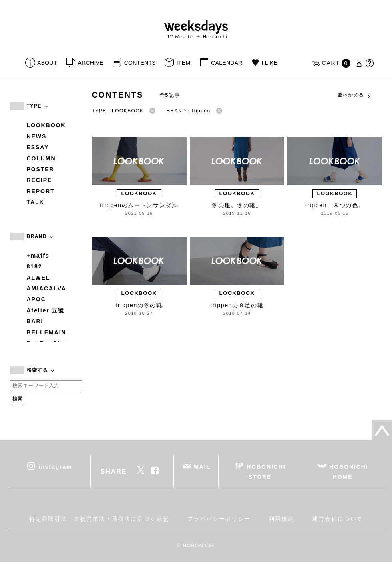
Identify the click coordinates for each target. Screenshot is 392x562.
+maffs (38, 256)
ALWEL (39, 278)
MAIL (202, 466)
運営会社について (337, 519)
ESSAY (38, 147)
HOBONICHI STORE (266, 471)
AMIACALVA (47, 288)
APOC (36, 299)
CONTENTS (140, 63)
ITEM (184, 63)
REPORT (41, 191)
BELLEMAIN (47, 332)
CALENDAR (227, 63)
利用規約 (281, 519)
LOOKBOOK (46, 125)
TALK (36, 202)
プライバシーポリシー (219, 519)
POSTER (41, 169)
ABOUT (47, 63)
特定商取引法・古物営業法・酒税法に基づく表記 (99, 519)
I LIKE (270, 63)
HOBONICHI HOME (349, 471)
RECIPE (40, 180)
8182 (35, 266)
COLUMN (41, 158)
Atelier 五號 (46, 310)
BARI (35, 321)
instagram (55, 466)
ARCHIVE (91, 63)
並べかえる (354, 95)
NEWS (37, 136)
